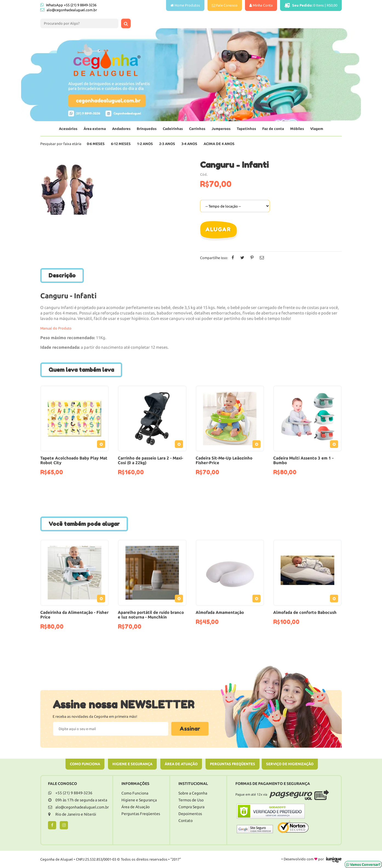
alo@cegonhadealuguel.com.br (72, 10)
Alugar (218, 229)
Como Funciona (85, 764)
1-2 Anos (145, 144)
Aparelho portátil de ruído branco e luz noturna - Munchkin (151, 615)
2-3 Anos (167, 144)
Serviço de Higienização (290, 764)
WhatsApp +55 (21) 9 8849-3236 (68, 5)
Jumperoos (221, 129)
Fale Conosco (225, 5)
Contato (186, 821)
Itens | (311, 5)
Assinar (190, 729)
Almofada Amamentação (220, 612)
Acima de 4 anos (219, 144)
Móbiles (297, 129)
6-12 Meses (121, 144)
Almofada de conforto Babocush (305, 612)
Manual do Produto (56, 328)
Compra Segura (191, 807)
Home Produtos (185, 5)
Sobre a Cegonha (193, 793)
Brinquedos (147, 129)
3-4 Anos (189, 144)
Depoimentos (190, 814)
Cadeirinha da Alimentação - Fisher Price (74, 615)
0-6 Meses (96, 144)
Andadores (121, 129)
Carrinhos (197, 129)
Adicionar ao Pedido (102, 445)
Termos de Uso (191, 800)
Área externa (95, 129)
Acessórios (68, 129)
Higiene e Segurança (132, 764)
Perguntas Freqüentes (233, 764)
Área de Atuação (181, 764)
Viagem (317, 129)
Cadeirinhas (173, 129)
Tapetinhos (246, 129)
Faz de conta (273, 129)
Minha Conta (261, 5)
